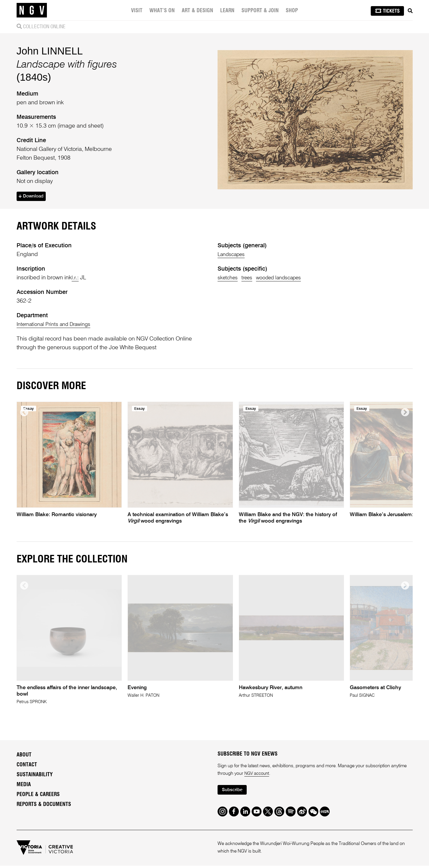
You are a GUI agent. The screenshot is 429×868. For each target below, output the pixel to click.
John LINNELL (50, 51)
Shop (293, 11)
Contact (27, 766)
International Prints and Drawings (58, 325)
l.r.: (75, 279)
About (24, 756)
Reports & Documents (44, 806)
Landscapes (233, 255)
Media (24, 786)
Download (33, 197)
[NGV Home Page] (32, 10)
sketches (229, 279)
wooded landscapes (287, 279)
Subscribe (234, 792)
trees (251, 279)
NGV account (258, 775)
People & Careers (38, 796)
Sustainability (35, 776)
